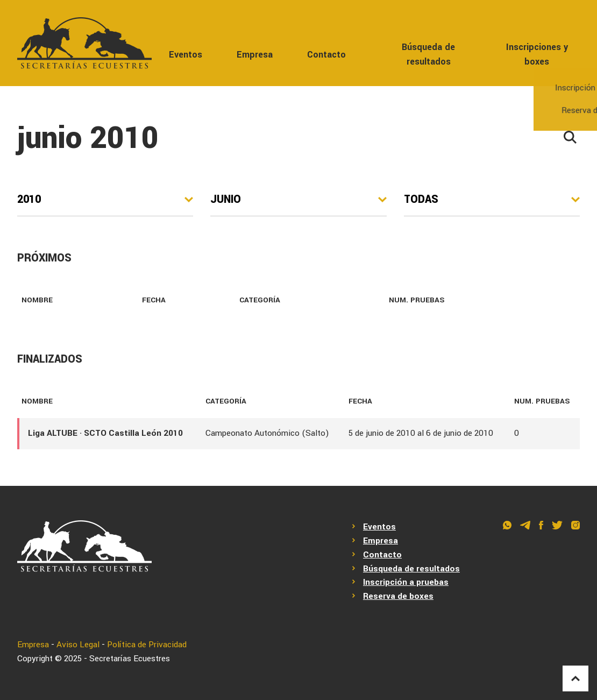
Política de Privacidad (147, 645)
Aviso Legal (78, 645)
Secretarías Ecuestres (130, 659)
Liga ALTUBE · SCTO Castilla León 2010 (105, 433)
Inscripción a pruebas (406, 582)
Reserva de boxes (398, 596)
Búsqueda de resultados (428, 54)
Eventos (186, 55)
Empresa (255, 55)
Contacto (326, 55)
